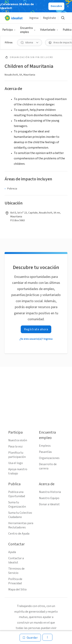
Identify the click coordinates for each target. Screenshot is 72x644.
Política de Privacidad (15, 581)
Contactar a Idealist (16, 560)
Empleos (45, 446)
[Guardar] (30, 638)
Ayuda (12, 552)
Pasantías (45, 452)
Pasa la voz (15, 446)
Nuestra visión (18, 440)
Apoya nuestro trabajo (18, 471)
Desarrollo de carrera (48, 466)
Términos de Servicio (16, 571)
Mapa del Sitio (17, 589)
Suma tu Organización (17, 504)
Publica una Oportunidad (17, 494)
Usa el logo (16, 463)
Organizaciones (49, 458)
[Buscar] (63, 18)
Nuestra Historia (50, 492)
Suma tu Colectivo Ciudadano (20, 515)
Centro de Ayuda (19, 534)
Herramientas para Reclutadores (21, 525)
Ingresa (34, 18)
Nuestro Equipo (49, 498)
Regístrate (49, 18)
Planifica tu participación (17, 455)
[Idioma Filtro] (30, 43)
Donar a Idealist (49, 504)
